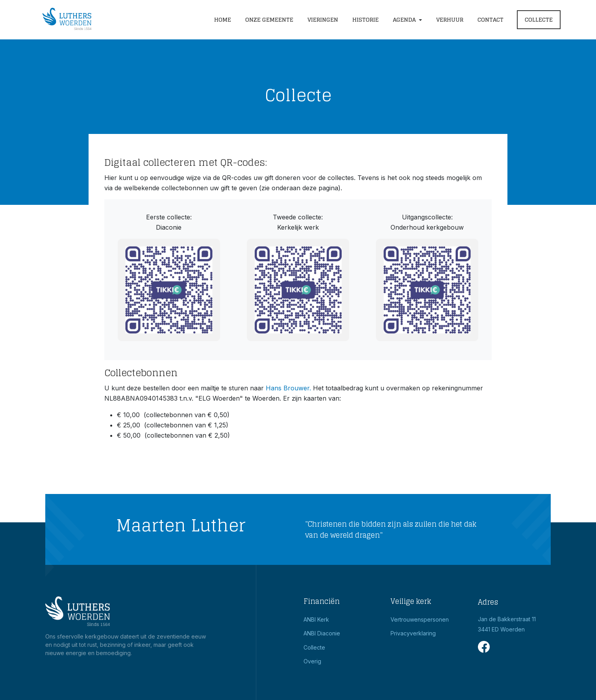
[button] (407, 20)
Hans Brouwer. (288, 388)
